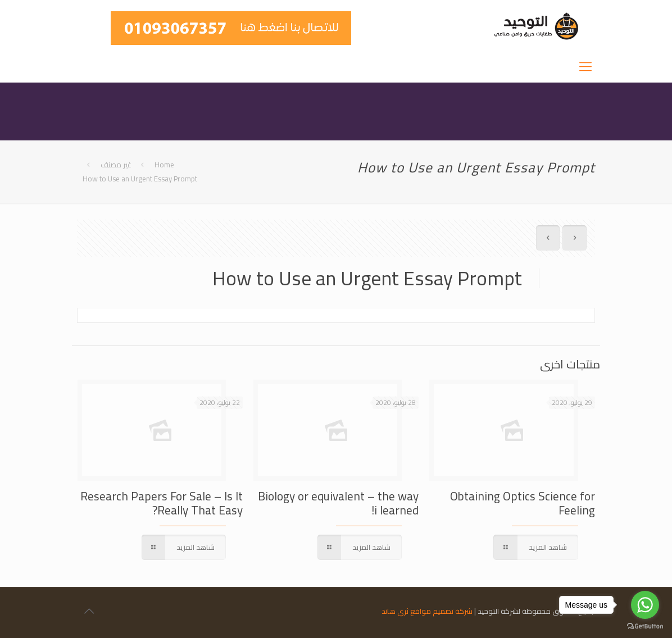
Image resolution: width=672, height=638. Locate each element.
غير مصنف (116, 165)
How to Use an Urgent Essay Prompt (140, 179)
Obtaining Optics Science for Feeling (523, 503)
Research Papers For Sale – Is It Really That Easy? (162, 503)
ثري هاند (395, 611)
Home (164, 165)
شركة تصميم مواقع (441, 611)
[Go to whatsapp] (645, 605)
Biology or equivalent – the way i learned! (338, 503)
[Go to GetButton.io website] (645, 626)
